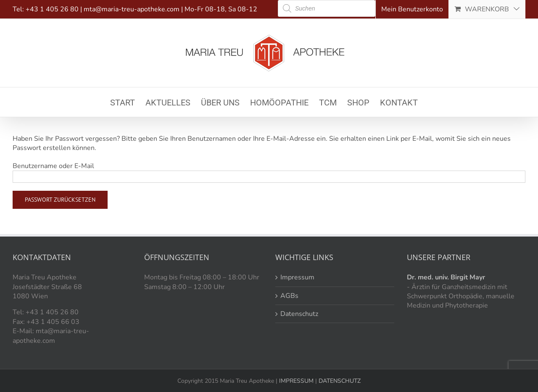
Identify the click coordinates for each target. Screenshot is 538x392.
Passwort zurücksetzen (60, 200)
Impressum (297, 277)
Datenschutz (299, 314)
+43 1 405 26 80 (52, 9)
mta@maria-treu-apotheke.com (132, 9)
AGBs (289, 296)
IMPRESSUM (295, 381)
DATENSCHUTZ (339, 381)
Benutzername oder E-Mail (53, 166)
